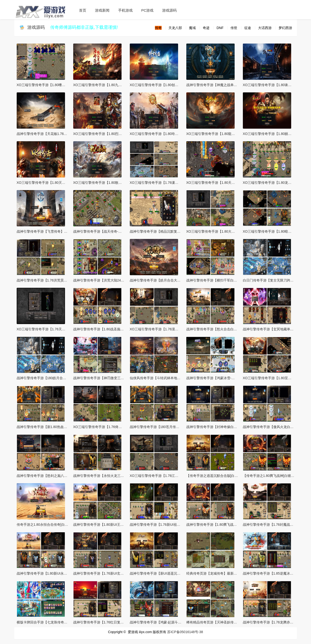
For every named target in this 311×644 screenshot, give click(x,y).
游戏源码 (169, 10)
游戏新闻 (102, 10)
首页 (83, 10)
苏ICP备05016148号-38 (185, 632)
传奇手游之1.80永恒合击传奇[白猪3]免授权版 (51, 525)
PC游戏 (148, 10)
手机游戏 (125, 10)
